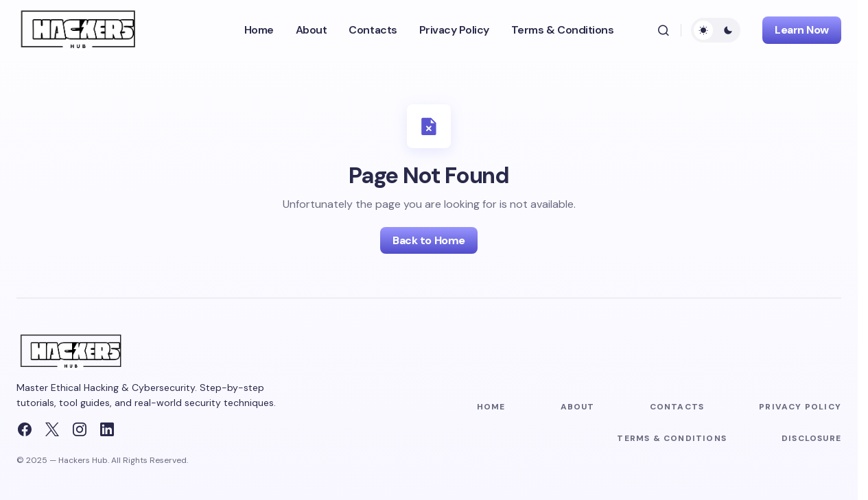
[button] (664, 30)
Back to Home (429, 240)
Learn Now (802, 30)
